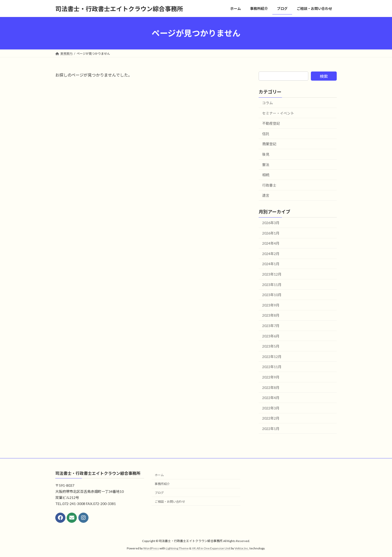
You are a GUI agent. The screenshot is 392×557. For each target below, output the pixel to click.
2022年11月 (272, 367)
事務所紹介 (162, 484)
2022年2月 (271, 418)
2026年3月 (271, 223)
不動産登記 (271, 123)
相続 (266, 175)
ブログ (159, 493)
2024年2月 (271, 254)
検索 (324, 76)
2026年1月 (271, 233)
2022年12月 (272, 357)
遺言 (266, 196)
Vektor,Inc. (242, 548)
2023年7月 (271, 326)
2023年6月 (271, 336)
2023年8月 (271, 316)
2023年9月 (271, 305)
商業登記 (269, 144)
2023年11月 (272, 285)
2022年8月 (271, 388)
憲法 (266, 165)
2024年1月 (271, 264)
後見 (266, 154)
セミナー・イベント (278, 113)
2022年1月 (271, 429)
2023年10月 (272, 295)
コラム (268, 103)
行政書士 (269, 185)
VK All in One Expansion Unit (211, 548)
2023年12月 (272, 274)
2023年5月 (271, 346)
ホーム (159, 475)
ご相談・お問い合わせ (170, 502)
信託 (266, 134)
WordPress (151, 548)
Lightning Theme (177, 548)
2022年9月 (271, 377)
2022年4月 (271, 398)
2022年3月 (271, 408)
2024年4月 (271, 243)
